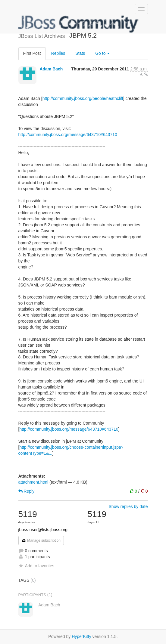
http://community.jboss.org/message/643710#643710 (68, 135)
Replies (58, 53)
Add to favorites (36, 566)
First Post (32, 53)
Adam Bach (51, 69)
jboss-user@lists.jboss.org (43, 530)
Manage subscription (41, 540)
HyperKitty (81, 636)
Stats (80, 53)
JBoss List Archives (79, 24)
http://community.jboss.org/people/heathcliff (83, 98)
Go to (102, 53)
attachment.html (33, 482)
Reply (27, 491)
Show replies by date (128, 506)
